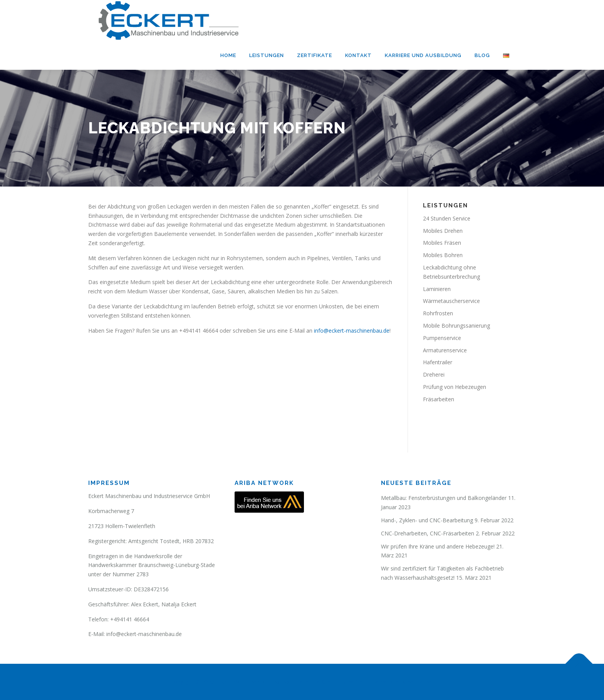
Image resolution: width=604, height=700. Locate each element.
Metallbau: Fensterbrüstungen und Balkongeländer (444, 498)
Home (228, 55)
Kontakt (358, 55)
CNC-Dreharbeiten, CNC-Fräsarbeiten (428, 533)
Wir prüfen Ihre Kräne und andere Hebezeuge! (438, 546)
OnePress (356, 682)
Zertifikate (315, 55)
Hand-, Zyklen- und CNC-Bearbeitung (427, 520)
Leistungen (267, 55)
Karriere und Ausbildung (423, 55)
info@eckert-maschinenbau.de (351, 331)
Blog (482, 55)
